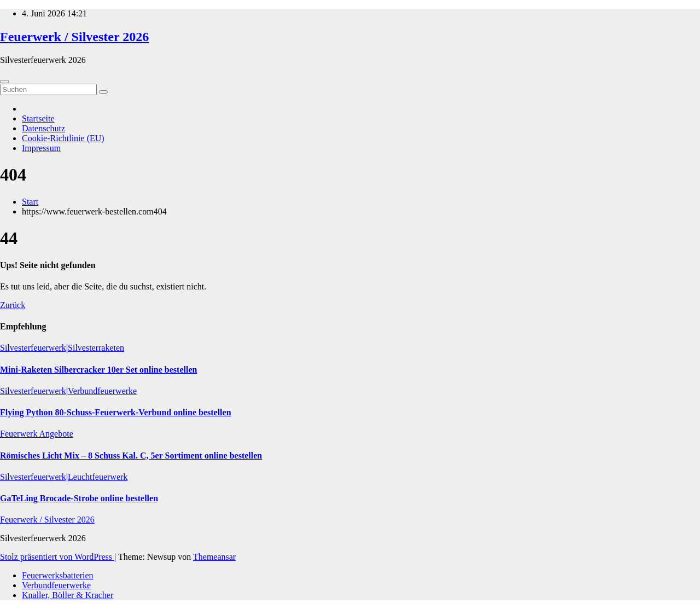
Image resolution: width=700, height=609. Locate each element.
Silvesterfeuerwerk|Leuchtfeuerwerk (64, 477)
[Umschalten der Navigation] (4, 82)
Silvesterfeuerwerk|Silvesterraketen (62, 348)
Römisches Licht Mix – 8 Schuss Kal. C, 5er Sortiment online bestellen (131, 456)
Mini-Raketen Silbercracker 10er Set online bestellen (98, 370)
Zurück (13, 305)
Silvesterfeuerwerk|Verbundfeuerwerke (68, 391)
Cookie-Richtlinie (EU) (63, 138)
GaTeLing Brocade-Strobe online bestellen (79, 498)
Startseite (38, 118)
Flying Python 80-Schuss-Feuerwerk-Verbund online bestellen (116, 412)
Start (30, 202)
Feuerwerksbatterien (58, 575)
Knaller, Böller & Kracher (68, 595)
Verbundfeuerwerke (56, 585)
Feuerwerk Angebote (37, 434)
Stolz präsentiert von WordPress (57, 557)
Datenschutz (43, 128)
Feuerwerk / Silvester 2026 (74, 37)
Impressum (41, 148)
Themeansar (214, 557)
